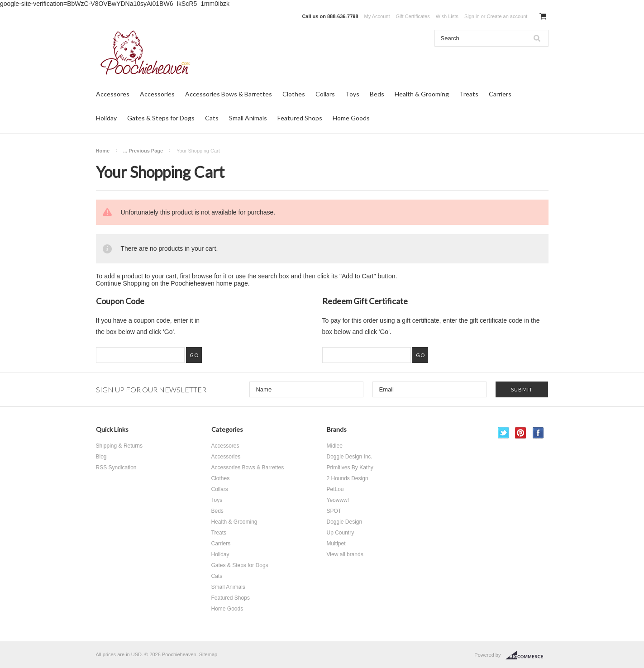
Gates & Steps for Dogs (161, 118)
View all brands (345, 554)
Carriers (500, 94)
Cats (212, 118)
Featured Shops (300, 118)
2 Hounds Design (348, 478)
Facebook (538, 433)
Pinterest (521, 433)
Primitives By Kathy (350, 468)
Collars (325, 94)
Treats (469, 94)
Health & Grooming (422, 94)
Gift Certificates (413, 16)
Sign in (472, 16)
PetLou (335, 489)
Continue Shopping (123, 283)
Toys (352, 94)
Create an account (507, 16)
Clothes (294, 94)
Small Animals (248, 118)
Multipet (336, 544)
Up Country (341, 533)
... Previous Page (143, 151)
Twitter (503, 433)
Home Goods (351, 118)
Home (103, 151)
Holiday (106, 118)
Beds (377, 94)
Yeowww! (338, 500)
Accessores (113, 94)
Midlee (335, 446)
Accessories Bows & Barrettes (229, 94)
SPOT (334, 511)
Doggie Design (345, 522)
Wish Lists (447, 16)
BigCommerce (527, 655)
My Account (377, 16)
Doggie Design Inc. (350, 457)
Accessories (157, 94)
